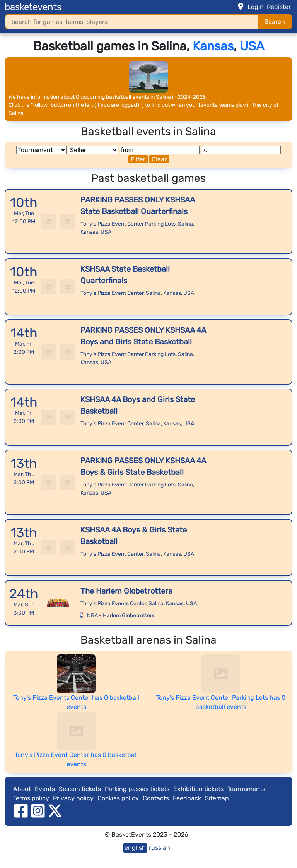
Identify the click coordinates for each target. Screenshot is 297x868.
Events (45, 789)
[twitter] (55, 810)
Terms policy (31, 798)
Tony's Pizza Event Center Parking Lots (128, 224)
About (22, 789)
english (135, 848)
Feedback (187, 798)
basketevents (33, 7)
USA (252, 46)
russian (160, 848)
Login (256, 7)
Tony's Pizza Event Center (112, 293)
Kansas (213, 46)
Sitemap (217, 798)
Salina (185, 224)
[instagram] (38, 810)
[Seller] (93, 150)
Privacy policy (73, 798)
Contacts (156, 798)
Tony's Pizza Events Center (113, 603)
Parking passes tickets (137, 789)
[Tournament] (41, 150)
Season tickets (80, 789)
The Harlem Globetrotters (126, 591)
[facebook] (21, 810)
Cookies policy (118, 798)
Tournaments (246, 789)
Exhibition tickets (198, 789)
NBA (92, 615)
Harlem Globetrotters (129, 615)
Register (279, 7)
